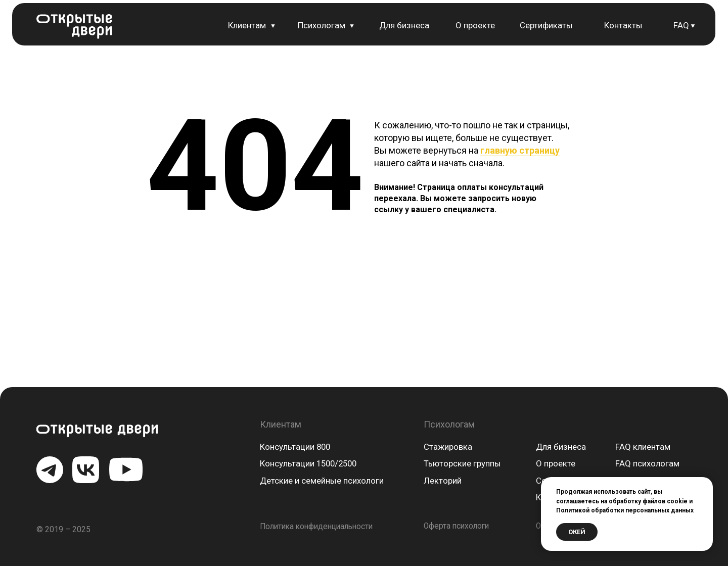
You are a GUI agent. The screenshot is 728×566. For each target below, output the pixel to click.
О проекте (475, 25)
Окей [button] (577, 532)
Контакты (623, 25)
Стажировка (448, 447)
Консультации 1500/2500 (308, 463)
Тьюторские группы (462, 463)
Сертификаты (546, 25)
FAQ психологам (647, 463)
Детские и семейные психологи (322, 481)
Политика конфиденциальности (316, 527)
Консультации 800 (295, 447)
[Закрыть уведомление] (705, 485)
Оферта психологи (456, 526)
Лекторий (443, 481)
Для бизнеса (404, 25)
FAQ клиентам (643, 447)
